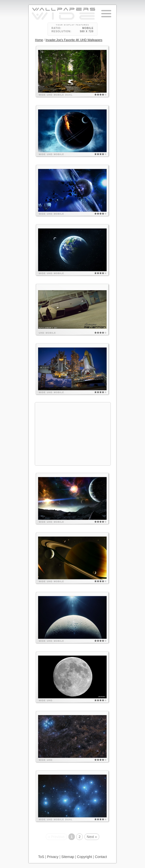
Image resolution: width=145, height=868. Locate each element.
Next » (92, 837)
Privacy (53, 857)
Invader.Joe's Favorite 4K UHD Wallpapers (74, 40)
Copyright (84, 857)
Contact (101, 857)
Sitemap (68, 857)
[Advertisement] (73, 434)
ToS (41, 857)
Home (39, 40)
